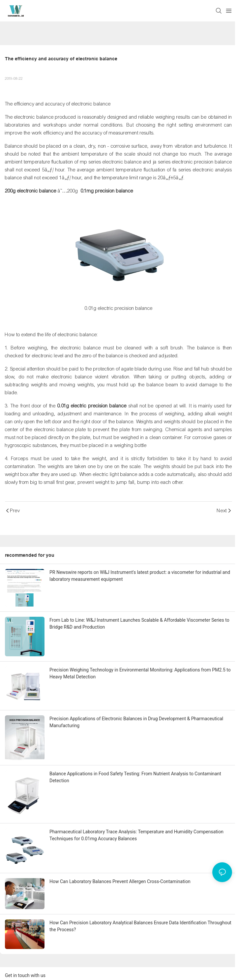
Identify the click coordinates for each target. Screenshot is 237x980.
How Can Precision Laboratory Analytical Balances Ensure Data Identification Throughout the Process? (140, 926)
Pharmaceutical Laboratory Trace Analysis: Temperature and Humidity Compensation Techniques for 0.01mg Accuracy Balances (136, 835)
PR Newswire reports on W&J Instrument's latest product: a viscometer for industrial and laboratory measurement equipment (140, 576)
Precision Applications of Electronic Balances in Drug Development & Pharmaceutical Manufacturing (136, 722)
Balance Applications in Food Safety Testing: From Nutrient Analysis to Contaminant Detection (135, 777)
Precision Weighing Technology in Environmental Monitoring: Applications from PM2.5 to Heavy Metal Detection (140, 673)
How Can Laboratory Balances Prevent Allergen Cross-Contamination (120, 881)
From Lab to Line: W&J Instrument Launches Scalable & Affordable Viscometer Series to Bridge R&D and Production (139, 624)
